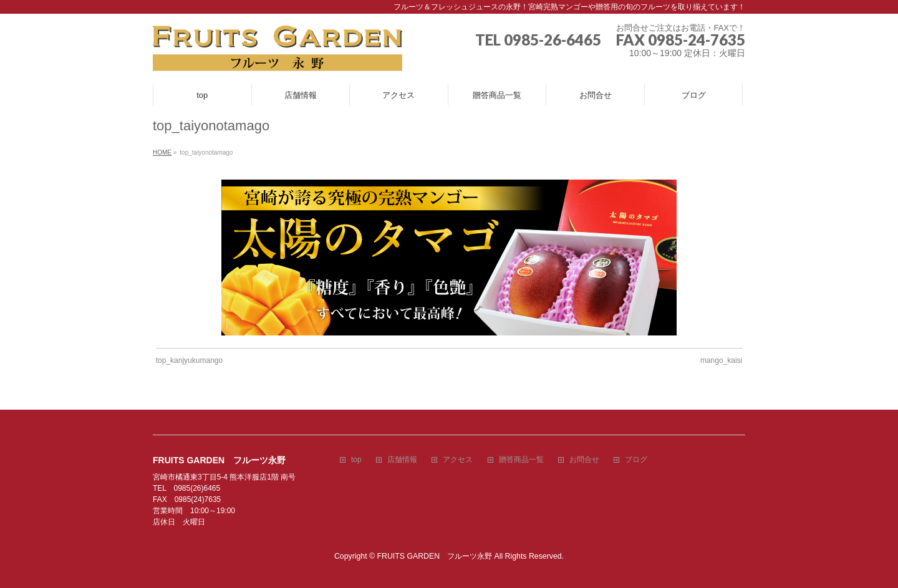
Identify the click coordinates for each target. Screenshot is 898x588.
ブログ (636, 460)
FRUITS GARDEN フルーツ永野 (435, 556)
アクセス (458, 460)
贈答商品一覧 (521, 460)
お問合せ (584, 460)
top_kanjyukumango (189, 360)
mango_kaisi (721, 360)
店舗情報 (402, 460)
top (356, 460)
